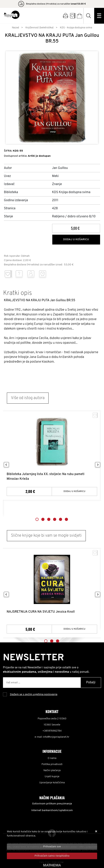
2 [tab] (43, 519)
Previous (6, 465)
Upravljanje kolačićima (52, 783)
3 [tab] (49, 519)
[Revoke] (52, 856)
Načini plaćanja (52, 771)
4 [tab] (55, 519)
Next (98, 465)
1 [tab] (37, 519)
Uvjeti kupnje (52, 777)
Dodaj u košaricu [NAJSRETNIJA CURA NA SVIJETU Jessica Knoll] (74, 629)
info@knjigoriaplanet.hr (56, 737)
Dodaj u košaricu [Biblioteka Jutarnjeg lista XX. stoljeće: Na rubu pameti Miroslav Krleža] (74, 491)
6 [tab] (66, 519)
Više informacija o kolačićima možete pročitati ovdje (39, 840)
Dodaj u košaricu (76, 239)
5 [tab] (61, 519)
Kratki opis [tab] (18, 293)
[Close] (52, 847)
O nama (52, 758)
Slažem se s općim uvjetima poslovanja (34, 694)
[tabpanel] (52, 456)
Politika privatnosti (52, 764)
